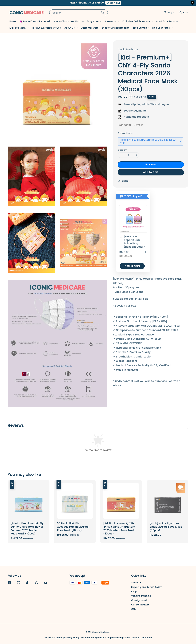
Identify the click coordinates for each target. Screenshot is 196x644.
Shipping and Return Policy (147, 587)
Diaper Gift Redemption (116, 28)
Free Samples (141, 28)
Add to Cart (151, 172)
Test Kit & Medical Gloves (46, 28)
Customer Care (90, 28)
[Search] (103, 13)
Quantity (122, 150)
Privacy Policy (72, 638)
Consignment (139, 600)
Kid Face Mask (18, 28)
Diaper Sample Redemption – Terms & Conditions (125, 638)
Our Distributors (140, 605)
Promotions (125, 133)
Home (13, 21)
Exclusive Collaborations (136, 21)
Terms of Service (53, 638)
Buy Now (151, 164)
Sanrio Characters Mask (67, 21)
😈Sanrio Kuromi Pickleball (35, 21)
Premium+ (111, 21)
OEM (134, 609)
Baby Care (93, 21)
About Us (70, 28)
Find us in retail (161, 28)
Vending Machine (141, 596)
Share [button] (123, 181)
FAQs (134, 592)
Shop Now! (113, 3)
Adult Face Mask (166, 21)
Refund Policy (88, 638)
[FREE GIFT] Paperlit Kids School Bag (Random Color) (132, 242)
